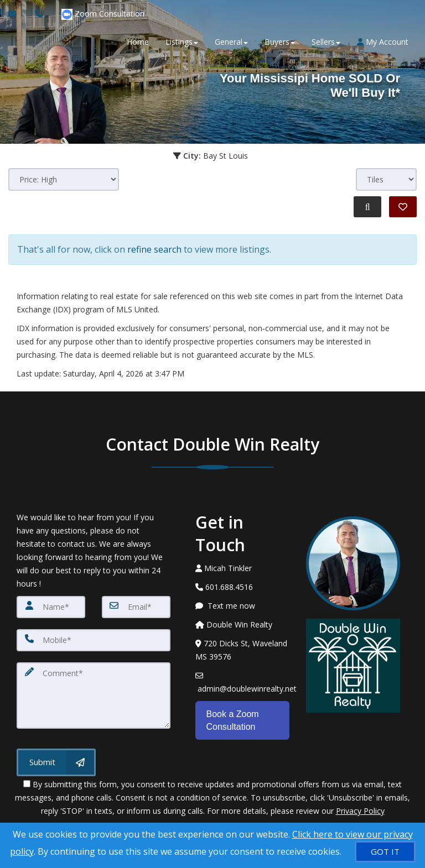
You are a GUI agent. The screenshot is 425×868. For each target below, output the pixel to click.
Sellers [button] (326, 42)
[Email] (136, 607)
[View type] (386, 179)
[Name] (51, 607)
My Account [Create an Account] (383, 42)
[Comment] (94, 696)
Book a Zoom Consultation (233, 720)
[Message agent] (242, 606)
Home (138, 42)
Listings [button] (182, 42)
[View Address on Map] (242, 650)
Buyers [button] (280, 42)
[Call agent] (40, 14)
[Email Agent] (17, 14)
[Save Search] (403, 207)
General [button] (231, 42)
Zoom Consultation (103, 14)
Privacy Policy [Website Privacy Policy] (360, 810)
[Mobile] (94, 640)
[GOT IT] (385, 852)
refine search (154, 249)
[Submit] (56, 762)
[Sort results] (64, 179)
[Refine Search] (367, 207)
